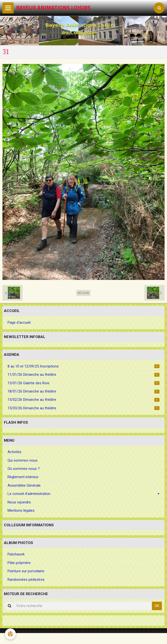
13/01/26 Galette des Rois (83, 383)
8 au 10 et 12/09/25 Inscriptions (83, 366)
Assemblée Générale (24, 485)
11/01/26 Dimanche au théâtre (83, 375)
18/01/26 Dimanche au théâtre (83, 391)
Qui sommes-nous (23, 460)
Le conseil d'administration (29, 494)
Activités (14, 452)
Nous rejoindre (19, 502)
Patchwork (16, 554)
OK (157, 606)
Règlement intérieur (23, 477)
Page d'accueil (19, 322)
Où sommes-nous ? (24, 469)
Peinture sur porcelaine (26, 571)
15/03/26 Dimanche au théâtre (83, 408)
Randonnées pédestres (26, 580)
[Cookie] (10, 634)
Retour (83, 293)
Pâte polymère (19, 563)
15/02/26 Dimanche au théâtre (83, 400)
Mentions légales (21, 510)
